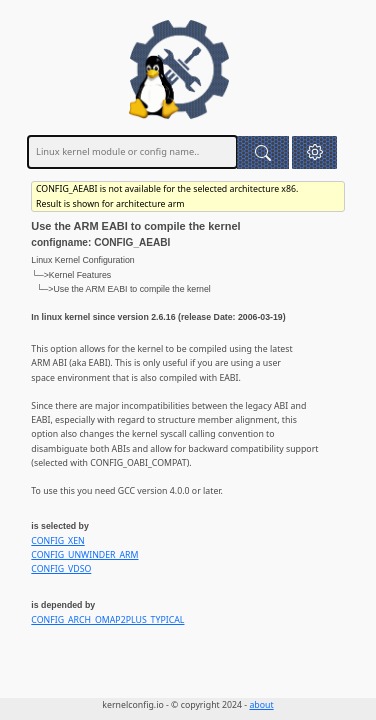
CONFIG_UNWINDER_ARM (84, 555)
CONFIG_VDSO (61, 569)
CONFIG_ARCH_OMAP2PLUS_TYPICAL (107, 620)
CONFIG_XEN (57, 541)
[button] (314, 152)
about (261, 705)
